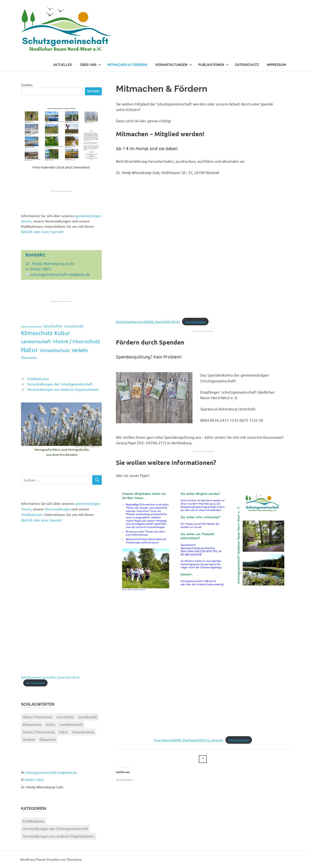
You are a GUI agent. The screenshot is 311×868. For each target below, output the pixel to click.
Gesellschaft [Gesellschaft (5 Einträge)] (74, 326)
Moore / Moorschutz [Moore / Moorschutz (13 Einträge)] (76, 341)
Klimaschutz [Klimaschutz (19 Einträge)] (37, 333)
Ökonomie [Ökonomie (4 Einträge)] (29, 357)
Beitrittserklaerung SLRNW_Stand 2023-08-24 (148, 322)
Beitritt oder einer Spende (42, 232)
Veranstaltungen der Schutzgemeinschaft (60, 384)
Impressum (276, 65)
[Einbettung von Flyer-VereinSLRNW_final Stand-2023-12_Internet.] (203, 666)
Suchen (27, 85)
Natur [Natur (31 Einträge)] (29, 350)
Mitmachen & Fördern (127, 65)
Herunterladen (195, 322)
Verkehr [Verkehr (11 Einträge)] (80, 350)
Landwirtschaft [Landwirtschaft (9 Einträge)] (36, 341)
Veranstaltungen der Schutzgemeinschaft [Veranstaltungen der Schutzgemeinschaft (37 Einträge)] (55, 828)
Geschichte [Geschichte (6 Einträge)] (53, 326)
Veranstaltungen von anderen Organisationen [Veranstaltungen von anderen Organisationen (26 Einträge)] (59, 836)
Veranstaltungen (174, 65)
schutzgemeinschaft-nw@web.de (51, 772)
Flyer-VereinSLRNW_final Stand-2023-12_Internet (189, 740)
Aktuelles (62, 65)
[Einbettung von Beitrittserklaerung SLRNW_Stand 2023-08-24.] (203, 247)
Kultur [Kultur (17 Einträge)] (62, 333)
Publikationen (213, 65)
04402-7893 (34, 780)
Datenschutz (247, 65)
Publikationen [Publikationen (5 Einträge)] (34, 821)
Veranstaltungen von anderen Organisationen (63, 389)
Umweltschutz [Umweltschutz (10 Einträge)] (55, 350)
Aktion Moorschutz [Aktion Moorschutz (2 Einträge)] (31, 326)
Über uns (90, 65)
